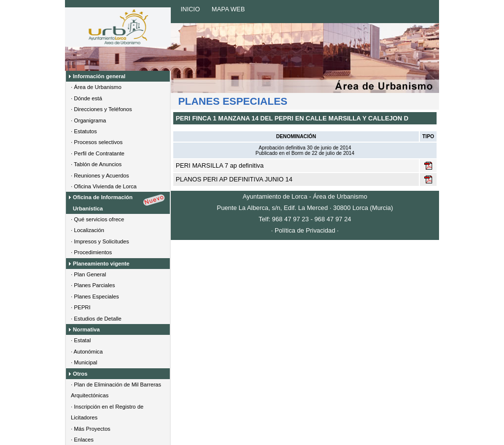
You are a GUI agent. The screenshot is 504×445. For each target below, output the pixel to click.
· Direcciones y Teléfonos (101, 109)
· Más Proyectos (91, 429)
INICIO (190, 9)
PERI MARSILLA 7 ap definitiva (220, 165)
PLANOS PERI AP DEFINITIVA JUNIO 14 (234, 179)
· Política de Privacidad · (305, 230)
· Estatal (81, 340)
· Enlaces (82, 440)
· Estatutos (84, 131)
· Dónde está (86, 98)
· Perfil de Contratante (98, 153)
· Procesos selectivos (97, 142)
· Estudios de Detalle (96, 319)
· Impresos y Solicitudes (100, 241)
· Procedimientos (91, 252)
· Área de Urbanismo (96, 87)
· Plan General (89, 274)
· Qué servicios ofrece (97, 219)
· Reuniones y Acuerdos (100, 176)
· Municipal (84, 362)
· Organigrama (89, 120)
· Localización (88, 230)
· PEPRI (81, 307)
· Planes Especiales (95, 297)
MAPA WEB (228, 9)
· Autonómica (87, 352)
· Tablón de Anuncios (96, 164)
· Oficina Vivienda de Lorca (104, 186)
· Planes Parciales (93, 285)
